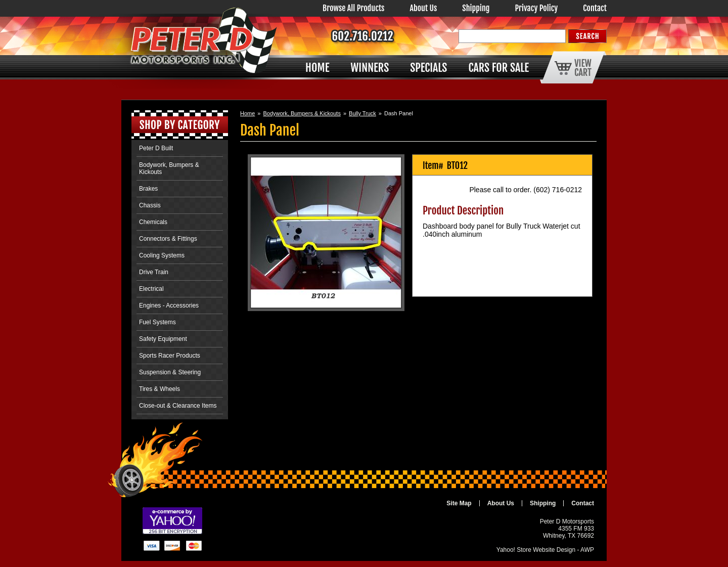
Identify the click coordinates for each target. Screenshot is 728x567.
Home (247, 113)
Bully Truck (362, 113)
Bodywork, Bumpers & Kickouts (302, 113)
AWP (587, 550)
